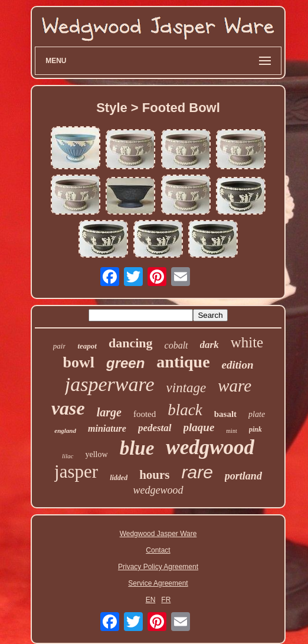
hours (154, 475)
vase (68, 408)
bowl (79, 362)
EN (151, 600)
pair (60, 346)
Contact (158, 550)
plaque (199, 427)
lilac (68, 456)
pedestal (155, 428)
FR (166, 600)
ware (235, 386)
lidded (119, 478)
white (247, 342)
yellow (97, 454)
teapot (87, 346)
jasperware (110, 384)
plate (257, 414)
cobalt (176, 345)
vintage (186, 388)
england (65, 431)
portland (243, 476)
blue (137, 448)
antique (183, 362)
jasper (76, 471)
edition (238, 365)
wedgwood (210, 447)
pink (255, 429)
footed (145, 414)
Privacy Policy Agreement (158, 567)
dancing (131, 343)
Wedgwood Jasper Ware (158, 534)
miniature (107, 428)
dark (209, 345)
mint (231, 431)
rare (197, 472)
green (125, 363)
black (185, 410)
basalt (225, 414)
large (109, 412)
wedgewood (158, 490)
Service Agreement (158, 583)
